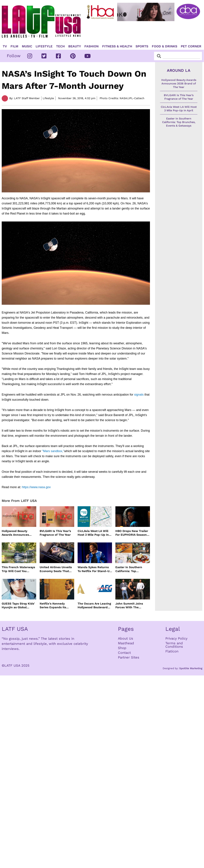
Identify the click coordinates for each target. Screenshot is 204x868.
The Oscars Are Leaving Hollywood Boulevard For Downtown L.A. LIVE (95, 605)
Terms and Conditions (174, 645)
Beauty (75, 46)
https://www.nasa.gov (36, 487)
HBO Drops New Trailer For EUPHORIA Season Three (132, 533)
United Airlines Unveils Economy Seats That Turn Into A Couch (56, 569)
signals (139, 395)
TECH (60, 46)
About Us (126, 638)
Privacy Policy (176, 638)
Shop (122, 648)
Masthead (126, 643)
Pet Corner (191, 46)
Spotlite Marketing (191, 668)
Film (14, 46)
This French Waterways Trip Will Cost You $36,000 (18, 569)
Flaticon (172, 651)
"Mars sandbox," (53, 451)
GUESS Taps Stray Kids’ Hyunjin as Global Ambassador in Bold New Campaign (18, 605)
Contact (124, 653)
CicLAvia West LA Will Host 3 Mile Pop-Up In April (93, 533)
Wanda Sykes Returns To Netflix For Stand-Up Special (94, 569)
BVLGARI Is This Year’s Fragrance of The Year (55, 533)
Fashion (91, 46)
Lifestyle (44, 46)
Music (27, 46)
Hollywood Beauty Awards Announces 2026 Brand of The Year (18, 533)
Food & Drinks (165, 46)
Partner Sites (129, 657)
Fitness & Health (117, 46)
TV (5, 46)
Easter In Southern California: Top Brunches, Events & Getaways (129, 569)
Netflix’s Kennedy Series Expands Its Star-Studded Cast (53, 605)
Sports (142, 46)
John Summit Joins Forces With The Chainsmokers (129, 605)
